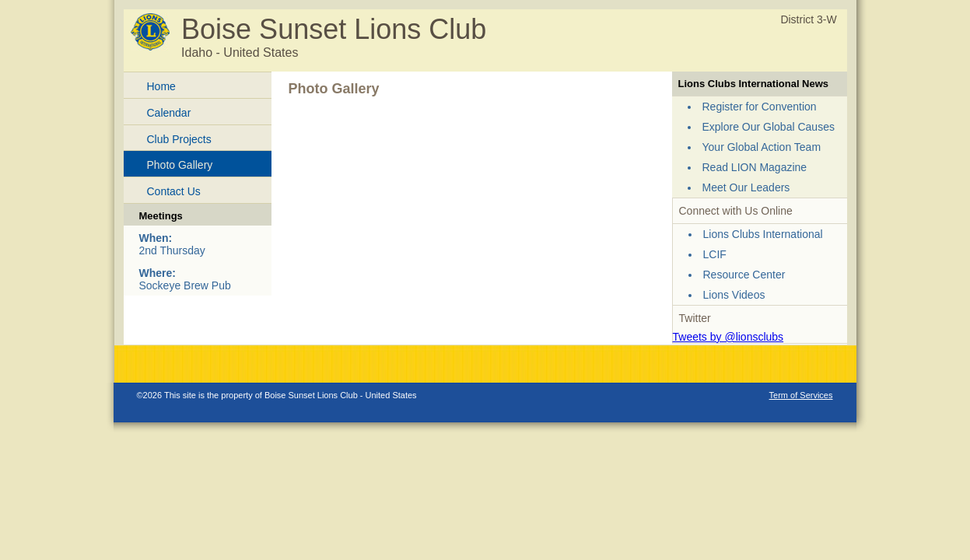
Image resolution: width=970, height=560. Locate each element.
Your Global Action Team (762, 147)
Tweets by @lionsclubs (728, 337)
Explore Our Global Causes (769, 127)
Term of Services (801, 395)
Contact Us (174, 191)
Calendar (169, 113)
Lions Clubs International (763, 234)
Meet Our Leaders (746, 187)
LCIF (715, 254)
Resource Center (744, 275)
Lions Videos (734, 295)
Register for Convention (760, 107)
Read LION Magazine (755, 167)
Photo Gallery (180, 165)
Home (161, 86)
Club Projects (179, 139)
